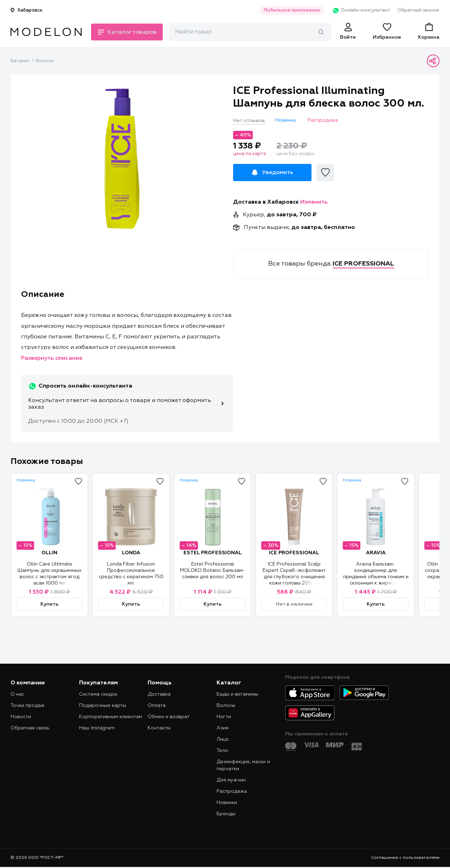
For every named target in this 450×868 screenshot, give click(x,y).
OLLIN (49, 553)
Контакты (159, 728)
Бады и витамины (237, 694)
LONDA (131, 553)
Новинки (227, 803)
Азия (223, 728)
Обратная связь (30, 728)
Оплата (157, 706)
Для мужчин (231, 780)
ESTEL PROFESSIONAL (213, 553)
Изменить (314, 202)
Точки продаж (28, 706)
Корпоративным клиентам (111, 717)
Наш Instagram (97, 728)
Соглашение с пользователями (405, 858)
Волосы (45, 61)
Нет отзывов (249, 121)
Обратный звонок (419, 10)
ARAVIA (376, 553)
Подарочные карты (103, 706)
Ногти (224, 717)
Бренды (226, 814)
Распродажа (232, 791)
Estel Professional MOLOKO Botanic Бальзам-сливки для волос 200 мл (213, 570)
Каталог (20, 61)
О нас (17, 694)
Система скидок (98, 694)
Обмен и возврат (169, 717)
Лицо (223, 739)
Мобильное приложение (290, 10)
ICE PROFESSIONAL (294, 553)
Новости (21, 717)
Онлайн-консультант (360, 11)
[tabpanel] (122, 159)
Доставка (159, 694)
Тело (222, 751)
